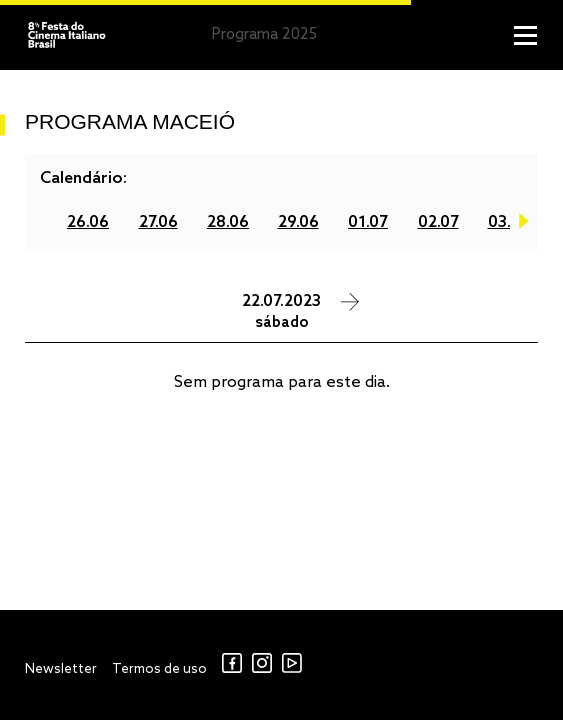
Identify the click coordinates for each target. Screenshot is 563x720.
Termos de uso (159, 669)
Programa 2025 (264, 35)
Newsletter (61, 669)
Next (524, 225)
